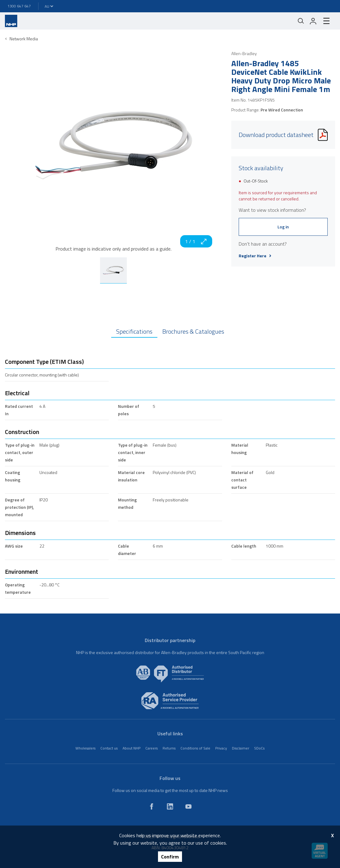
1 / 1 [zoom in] (196, 241)
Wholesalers (85, 748)
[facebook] (152, 806)
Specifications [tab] (134, 331)
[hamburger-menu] (326, 21)
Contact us (109, 748)
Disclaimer (241, 748)
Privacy (221, 748)
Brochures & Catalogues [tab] (193, 331)
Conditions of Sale (195, 748)
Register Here (255, 256)
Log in (283, 227)
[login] (313, 21)
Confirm (170, 857)
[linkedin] (170, 806)
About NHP (132, 748)
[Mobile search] (301, 21)
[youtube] (188, 806)
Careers (152, 748)
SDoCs (259, 748)
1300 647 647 (19, 6)
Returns (169, 748)
